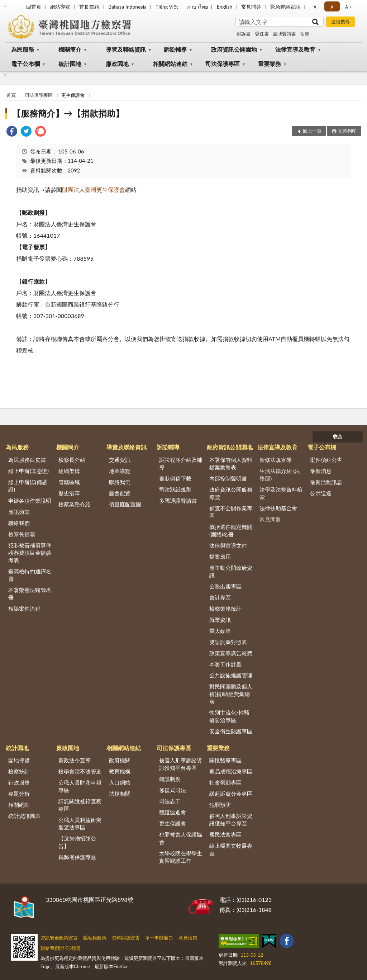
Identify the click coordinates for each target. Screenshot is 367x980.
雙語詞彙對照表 (228, 642)
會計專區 (220, 597)
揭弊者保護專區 (77, 857)
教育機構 (120, 771)
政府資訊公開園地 (234, 49)
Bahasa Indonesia (127, 7)
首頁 (11, 95)
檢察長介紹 (72, 460)
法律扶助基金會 (278, 508)
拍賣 (305, 34)
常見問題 (270, 519)
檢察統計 (19, 771)
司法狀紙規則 (175, 489)
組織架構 (69, 471)
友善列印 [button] (347, 131)
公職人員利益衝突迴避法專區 (80, 823)
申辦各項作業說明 (30, 501)
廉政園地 (117, 64)
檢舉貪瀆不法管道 (80, 771)
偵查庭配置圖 (125, 504)
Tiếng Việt (167, 7)
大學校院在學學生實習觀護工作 (181, 857)
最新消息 (321, 471)
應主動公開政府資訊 (231, 571)
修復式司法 (173, 790)
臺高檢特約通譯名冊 (30, 575)
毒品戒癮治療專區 (231, 771)
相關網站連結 (170, 64)
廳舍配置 (120, 493)
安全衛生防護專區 (231, 731)
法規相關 (120, 794)
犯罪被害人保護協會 (181, 838)
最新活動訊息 (326, 482)
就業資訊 (220, 620)
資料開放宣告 (126, 938)
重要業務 (270, 64)
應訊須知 (19, 512)
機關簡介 (70, 49)
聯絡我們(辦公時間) (60, 948)
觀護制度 (170, 779)
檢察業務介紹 (75, 504)
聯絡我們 (19, 523)
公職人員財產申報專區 (80, 786)
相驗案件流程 (24, 609)
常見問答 (251, 7)
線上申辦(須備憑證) (28, 486)
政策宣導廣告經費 (231, 653)
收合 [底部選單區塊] (338, 436)
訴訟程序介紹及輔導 (181, 463)
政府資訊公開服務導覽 (231, 493)
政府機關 (120, 760)
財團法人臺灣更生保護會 (94, 190)
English (225, 7)
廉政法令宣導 (75, 760)
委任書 (262, 34)
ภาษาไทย (197, 7)
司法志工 (170, 801)
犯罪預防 (220, 805)
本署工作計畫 (225, 664)
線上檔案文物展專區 (231, 849)
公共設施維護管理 (231, 675)
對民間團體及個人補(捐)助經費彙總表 (231, 694)
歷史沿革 (69, 493)
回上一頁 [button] (312, 131)
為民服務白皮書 (27, 460)
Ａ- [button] (316, 7)
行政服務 (19, 782)
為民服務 (23, 49)
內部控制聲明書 (228, 478)
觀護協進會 (173, 812)
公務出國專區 (225, 586)
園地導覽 (19, 760)
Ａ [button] (332, 7)
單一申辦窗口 (159, 938)
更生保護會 (73, 95)
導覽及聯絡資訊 (126, 49)
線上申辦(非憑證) (28, 471)
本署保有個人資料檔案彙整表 (231, 463)
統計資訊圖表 (24, 816)
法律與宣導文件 (228, 545)
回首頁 (34, 7)
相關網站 (19, 805)
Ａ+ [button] (348, 7)
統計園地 (70, 64)
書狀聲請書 (284, 34)
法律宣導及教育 (295, 49)
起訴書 (244, 34)
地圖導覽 (120, 471)
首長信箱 (89, 7)
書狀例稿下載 (175, 478)
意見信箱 (188, 938)
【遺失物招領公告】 (77, 842)
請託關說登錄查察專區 (80, 805)
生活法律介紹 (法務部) (280, 475)
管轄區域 (69, 482)
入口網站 (120, 782)
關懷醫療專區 (225, 760)
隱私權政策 (95, 938)
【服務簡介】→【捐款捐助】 (68, 113)
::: (6, 5)
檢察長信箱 (22, 534)
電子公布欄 (25, 64)
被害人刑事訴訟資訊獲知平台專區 (181, 764)
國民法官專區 (225, 834)
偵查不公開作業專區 (231, 512)
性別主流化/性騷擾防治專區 (229, 716)
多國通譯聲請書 (178, 501)
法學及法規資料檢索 (281, 493)
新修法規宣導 (276, 460)
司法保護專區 (223, 64)
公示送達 (321, 493)
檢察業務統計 (225, 609)
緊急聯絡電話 (285, 7)
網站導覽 (60, 7)
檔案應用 (220, 557)
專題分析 (19, 794)
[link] (12, 132)
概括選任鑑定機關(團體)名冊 (231, 531)
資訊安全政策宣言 (59, 938)
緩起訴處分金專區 (231, 794)
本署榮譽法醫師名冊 (30, 594)
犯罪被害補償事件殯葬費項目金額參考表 (30, 553)
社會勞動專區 (225, 782)
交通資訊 (120, 460)
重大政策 (220, 631)
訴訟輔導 (175, 49)
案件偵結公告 (326, 460)
